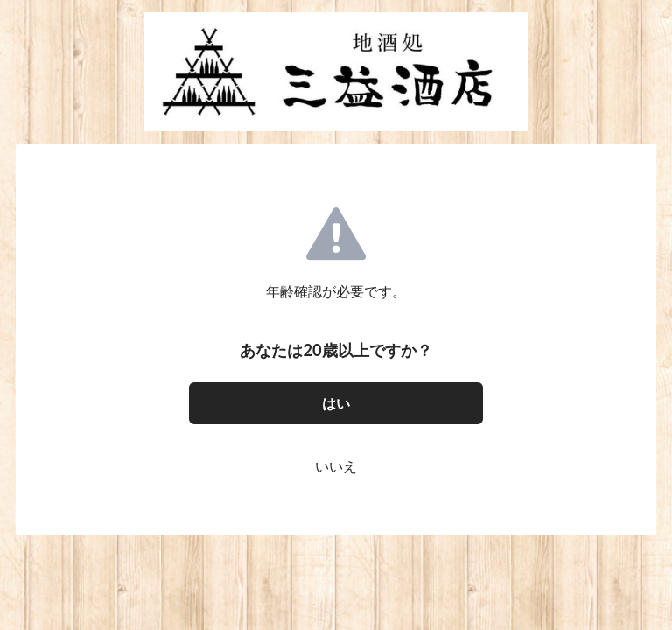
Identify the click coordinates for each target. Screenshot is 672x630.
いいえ (336, 466)
